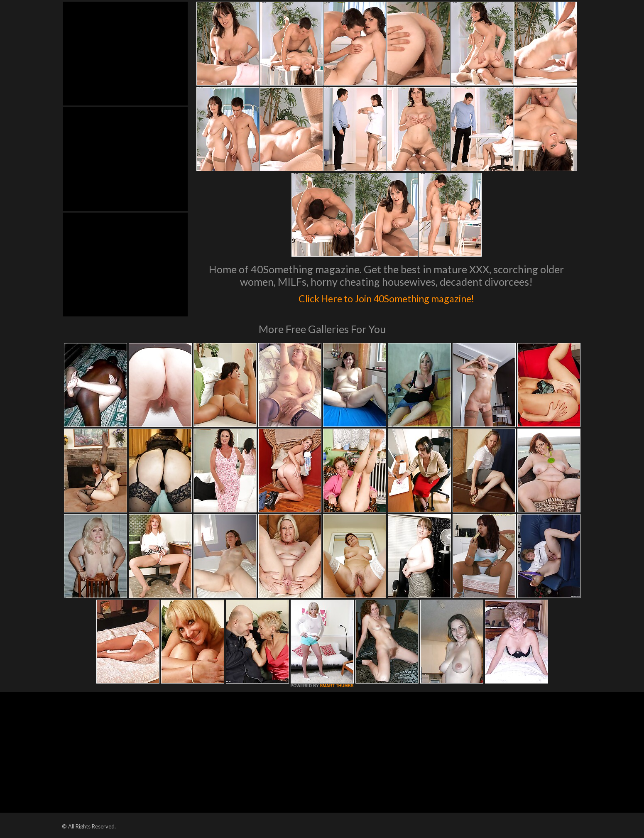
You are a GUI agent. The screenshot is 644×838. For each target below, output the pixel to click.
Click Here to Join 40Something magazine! (386, 296)
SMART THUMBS (337, 686)
